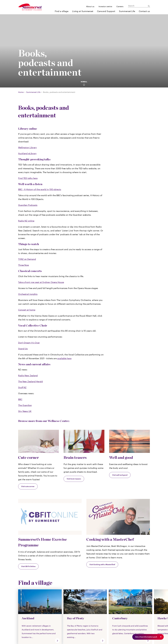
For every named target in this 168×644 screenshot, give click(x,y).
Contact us (144, 11)
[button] (161, 637)
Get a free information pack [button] (146, 637)
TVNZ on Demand (27, 259)
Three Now (24, 265)
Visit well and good (120, 475)
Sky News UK (25, 411)
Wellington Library (27, 147)
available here (64, 358)
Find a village (62, 11)
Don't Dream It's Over (29, 343)
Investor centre (105, 6)
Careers (120, 6)
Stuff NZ (22, 387)
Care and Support (106, 11)
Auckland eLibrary (27, 153)
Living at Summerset (83, 11)
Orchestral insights (28, 294)
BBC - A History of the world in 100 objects (40, 189)
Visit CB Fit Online (28, 566)
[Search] (139, 6)
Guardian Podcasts (28, 205)
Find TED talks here (28, 178)
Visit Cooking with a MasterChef (102, 564)
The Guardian (25, 405)
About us (90, 6)
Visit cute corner (28, 486)
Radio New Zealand (28, 375)
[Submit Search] (149, 6)
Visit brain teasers (74, 479)
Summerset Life (127, 11)
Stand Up (23, 349)
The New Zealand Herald (30, 381)
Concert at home (27, 310)
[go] (57, 641)
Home (21, 92)
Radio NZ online (26, 221)
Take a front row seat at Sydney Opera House (41, 282)
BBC (20, 399)
